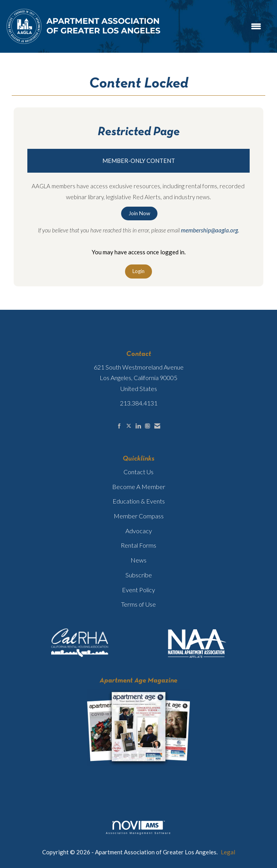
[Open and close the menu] (216, 26)
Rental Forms (138, 545)
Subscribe (139, 575)
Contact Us (138, 472)
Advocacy (139, 531)
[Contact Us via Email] (157, 426)
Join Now (139, 213)
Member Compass (139, 516)
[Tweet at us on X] (129, 426)
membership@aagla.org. (210, 230)
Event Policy (138, 590)
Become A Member (139, 487)
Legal (228, 852)
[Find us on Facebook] (119, 426)
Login (138, 271)
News (138, 560)
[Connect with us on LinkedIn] (138, 426)
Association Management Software (138, 828)
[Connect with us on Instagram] (147, 426)
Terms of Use (138, 604)
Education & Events (139, 501)
